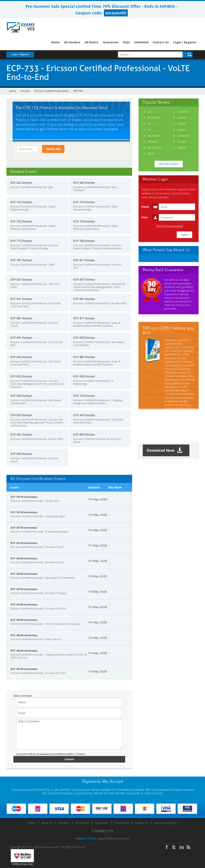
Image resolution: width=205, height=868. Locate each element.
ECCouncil (154, 118)
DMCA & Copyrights (165, 823)
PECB (151, 154)
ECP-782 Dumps (84, 241)
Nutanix (182, 148)
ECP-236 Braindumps (24, 574)
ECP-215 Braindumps (24, 543)
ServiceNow (155, 148)
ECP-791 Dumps (21, 260)
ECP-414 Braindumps (24, 604)
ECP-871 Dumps (84, 318)
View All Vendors (169, 164)
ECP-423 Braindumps (24, 620)
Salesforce (184, 136)
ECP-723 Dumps (84, 396)
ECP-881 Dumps (84, 357)
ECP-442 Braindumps (24, 651)
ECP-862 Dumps (84, 434)
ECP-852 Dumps (21, 434)
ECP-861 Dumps (21, 318)
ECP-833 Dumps (21, 415)
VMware (152, 142)
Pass (145, 217)
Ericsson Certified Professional (51, 91)
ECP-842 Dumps (21, 357)
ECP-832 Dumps (21, 376)
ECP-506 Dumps (84, 376)
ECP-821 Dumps (21, 279)
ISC (149, 130)
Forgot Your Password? (170, 226)
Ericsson (25, 91)
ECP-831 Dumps (84, 279)
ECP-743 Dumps (84, 202)
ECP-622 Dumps (21, 183)
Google (182, 142)
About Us (47, 823)
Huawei (182, 124)
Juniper (182, 130)
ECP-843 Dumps (84, 415)
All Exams (92, 42)
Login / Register (185, 42)
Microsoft (153, 136)
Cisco (151, 112)
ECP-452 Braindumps (24, 635)
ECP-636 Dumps (21, 396)
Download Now (165, 450)
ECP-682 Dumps (84, 183)
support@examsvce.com (114, 838)
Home (55, 42)
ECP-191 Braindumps (24, 512)
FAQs (126, 42)
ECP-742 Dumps (21, 202)
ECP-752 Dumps (21, 221)
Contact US (141, 823)
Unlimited (141, 42)
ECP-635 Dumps (84, 338)
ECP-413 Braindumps (24, 669)
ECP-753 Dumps (84, 221)
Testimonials (121, 823)
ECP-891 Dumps (21, 338)
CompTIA (183, 112)
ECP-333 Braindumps (24, 589)
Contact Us (161, 42)
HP (149, 124)
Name (145, 207)
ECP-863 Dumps (21, 454)
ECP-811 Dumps (84, 260)
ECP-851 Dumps (84, 299)
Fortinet (182, 118)
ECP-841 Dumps (21, 299)
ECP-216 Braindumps (24, 558)
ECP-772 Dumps (21, 241)
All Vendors (72, 42)
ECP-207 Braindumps (24, 528)
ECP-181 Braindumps (24, 497)
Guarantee (111, 42)
